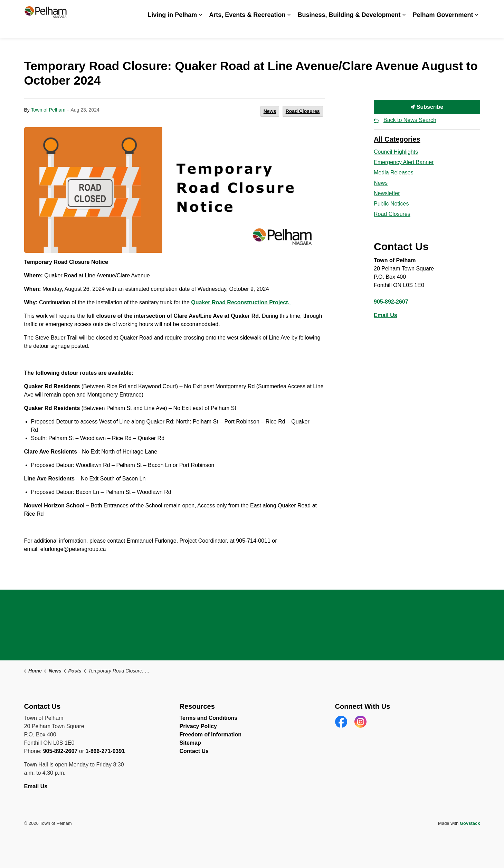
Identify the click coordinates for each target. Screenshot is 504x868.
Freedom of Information (211, 735)
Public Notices (391, 204)
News (360, 9)
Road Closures (303, 111)
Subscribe (427, 107)
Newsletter (387, 193)
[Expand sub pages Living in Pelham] (200, 28)
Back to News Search (410, 120)
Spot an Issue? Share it (401, 9)
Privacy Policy (198, 726)
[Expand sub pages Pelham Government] (477, 28)
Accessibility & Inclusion (294, 9)
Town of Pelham (48, 110)
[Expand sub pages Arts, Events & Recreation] (289, 28)
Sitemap (190, 743)
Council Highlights (396, 152)
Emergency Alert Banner (404, 162)
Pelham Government (443, 28)
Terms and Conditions (209, 718)
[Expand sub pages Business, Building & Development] (404, 28)
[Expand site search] (473, 9)
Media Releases (394, 173)
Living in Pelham (172, 28)
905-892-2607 (391, 302)
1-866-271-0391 (105, 751)
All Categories (397, 139)
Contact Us (447, 9)
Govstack (470, 823)
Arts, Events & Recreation (247, 28)
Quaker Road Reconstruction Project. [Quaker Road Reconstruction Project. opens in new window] (241, 302)
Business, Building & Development (349, 28)
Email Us (386, 315)
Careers (338, 9)
